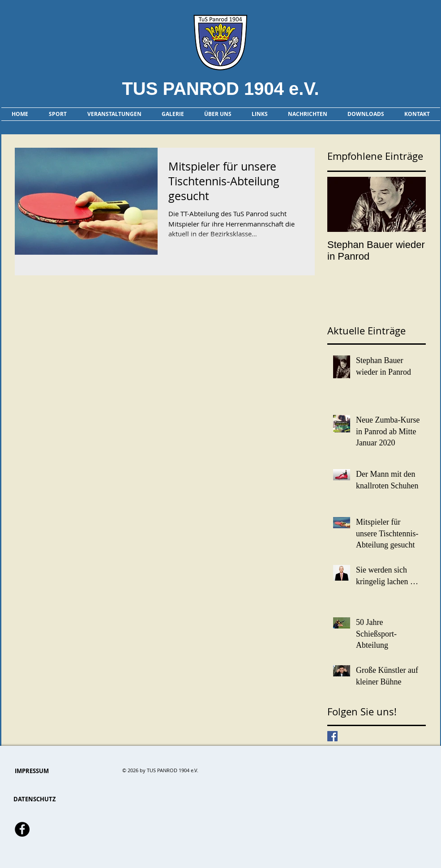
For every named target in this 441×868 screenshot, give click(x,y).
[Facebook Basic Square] (332, 736)
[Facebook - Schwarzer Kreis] (22, 829)
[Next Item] (411, 204)
